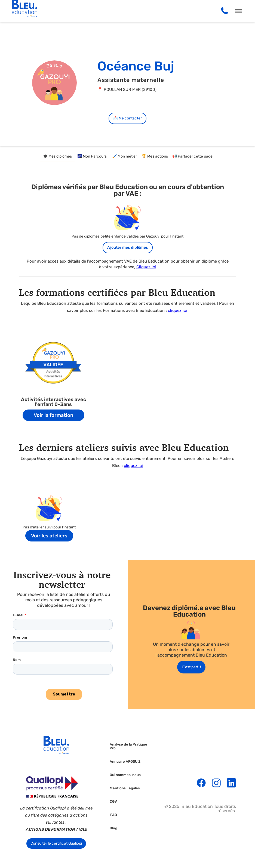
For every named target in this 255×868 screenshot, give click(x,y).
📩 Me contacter (127, 118)
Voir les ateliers (49, 536)
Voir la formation (53, 415)
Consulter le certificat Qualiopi (56, 843)
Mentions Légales (125, 788)
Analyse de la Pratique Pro (128, 746)
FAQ (114, 815)
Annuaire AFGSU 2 (125, 762)
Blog (113, 828)
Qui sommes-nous (125, 775)
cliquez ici (177, 310)
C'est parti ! (191, 667)
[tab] (57, 157)
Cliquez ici (146, 267)
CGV (113, 802)
